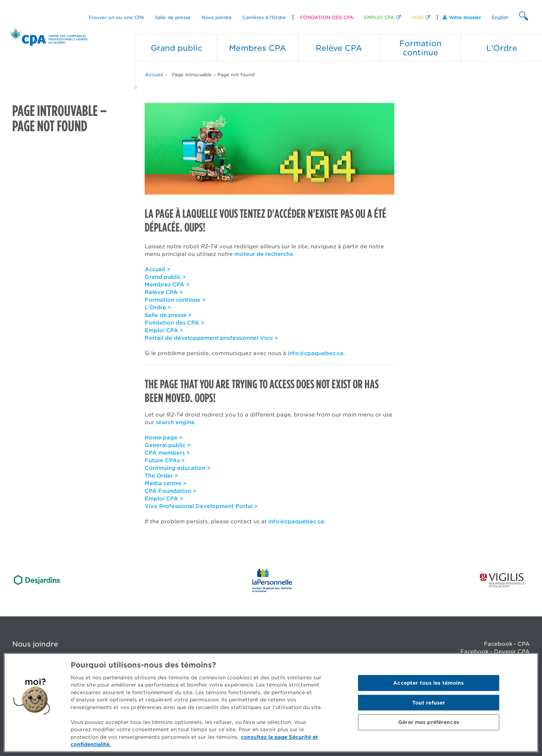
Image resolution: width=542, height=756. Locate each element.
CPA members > (167, 453)
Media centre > (165, 483)
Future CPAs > (165, 460)
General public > (168, 445)
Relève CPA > (164, 292)
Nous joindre (217, 17)
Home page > (164, 438)
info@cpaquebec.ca (316, 353)
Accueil (154, 75)
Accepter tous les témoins (428, 683)
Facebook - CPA (507, 644)
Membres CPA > (167, 285)
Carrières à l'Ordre (264, 17)
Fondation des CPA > (174, 323)
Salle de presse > (168, 315)
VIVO (418, 17)
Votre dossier (462, 17)
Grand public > (165, 277)
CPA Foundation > (170, 491)
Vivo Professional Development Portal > (201, 506)
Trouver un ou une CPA (116, 17)
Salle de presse (173, 17)
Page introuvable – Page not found (213, 75)
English (500, 17)
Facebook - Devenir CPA (495, 651)
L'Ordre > (158, 307)
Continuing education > (177, 468)
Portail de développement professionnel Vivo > (211, 338)
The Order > (161, 476)
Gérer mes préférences (429, 722)
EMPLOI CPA (379, 17)
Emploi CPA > (164, 330)
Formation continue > (175, 300)
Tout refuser (429, 702)
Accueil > (157, 269)
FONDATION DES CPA (327, 17)
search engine (175, 422)
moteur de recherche (264, 254)
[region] (271, 703)
